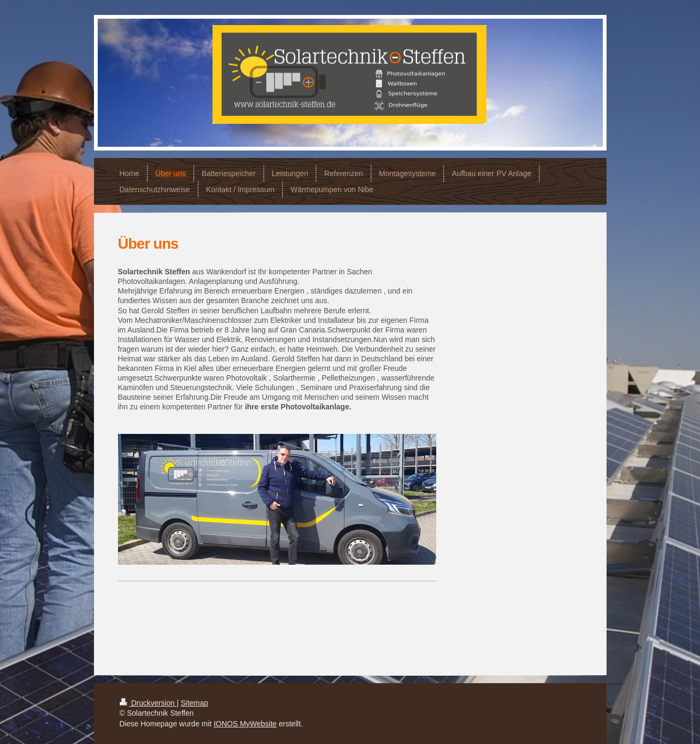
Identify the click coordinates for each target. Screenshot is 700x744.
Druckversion (148, 703)
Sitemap (195, 703)
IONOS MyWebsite (245, 724)
